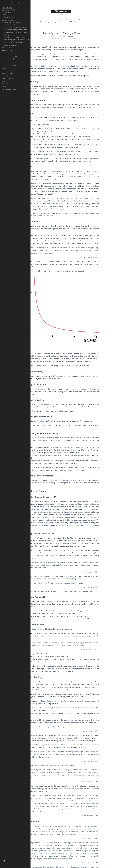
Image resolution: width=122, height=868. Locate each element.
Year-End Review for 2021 (9, 88)
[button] (4, 861)
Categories (64, 21)
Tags (70, 21)
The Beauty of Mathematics (10, 77)
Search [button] (95, 21)
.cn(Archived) (15, 59)
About (82, 21)
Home (57, 21)
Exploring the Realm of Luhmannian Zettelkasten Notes (12, 71)
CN (90, 21)
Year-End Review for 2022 (9, 83)
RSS (87, 21)
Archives (76, 21)
